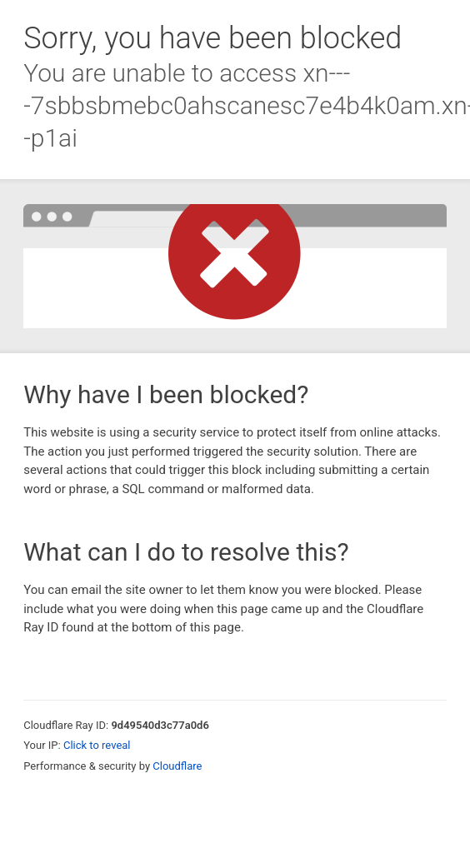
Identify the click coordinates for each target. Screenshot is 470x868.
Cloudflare (177, 766)
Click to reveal (97, 745)
